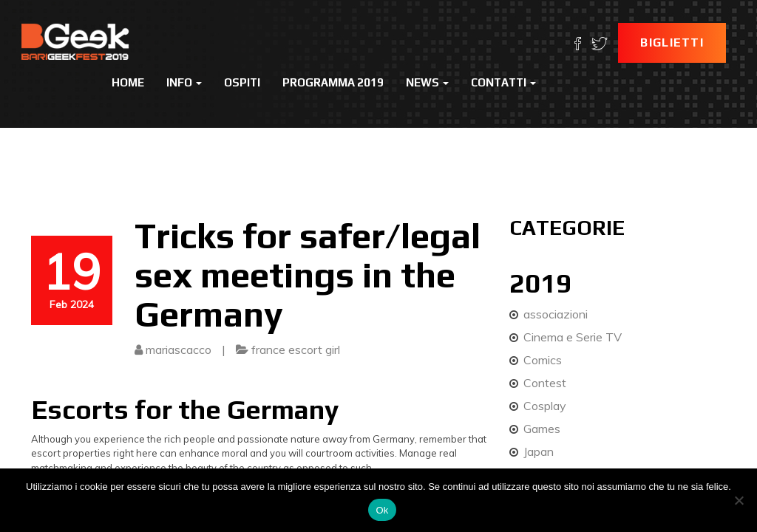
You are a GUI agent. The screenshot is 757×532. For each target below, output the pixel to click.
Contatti (503, 82)
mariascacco (179, 349)
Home (128, 82)
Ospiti (242, 82)
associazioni (556, 314)
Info (184, 82)
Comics (543, 360)
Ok (382, 510)
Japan (539, 451)
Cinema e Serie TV (573, 337)
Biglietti (672, 42)
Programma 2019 (333, 82)
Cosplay (545, 406)
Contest (545, 383)
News (427, 82)
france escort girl (296, 349)
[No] (739, 500)
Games (542, 429)
